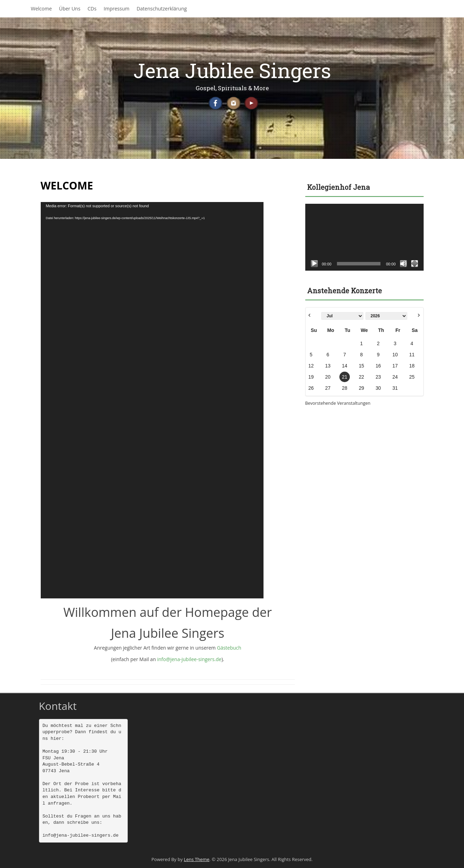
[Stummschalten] (403, 264)
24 (395, 377)
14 (344, 366)
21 (344, 377)
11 (412, 355)
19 (311, 377)
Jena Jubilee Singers (232, 70)
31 (395, 388)
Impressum (117, 9)
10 (395, 355)
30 (378, 388)
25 (412, 377)
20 (328, 377)
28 (344, 388)
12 (311, 366)
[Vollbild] (415, 264)
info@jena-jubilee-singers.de (189, 659)
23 (378, 377)
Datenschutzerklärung (162, 9)
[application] (152, 400)
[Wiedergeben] (314, 264)
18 (412, 366)
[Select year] (386, 316)
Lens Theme (196, 859)
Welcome (41, 9)
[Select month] (342, 316)
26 (311, 388)
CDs (92, 9)
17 (395, 366)
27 (328, 388)
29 (361, 388)
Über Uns (69, 9)
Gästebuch (229, 648)
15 (361, 366)
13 (328, 366)
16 (378, 366)
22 (361, 377)
